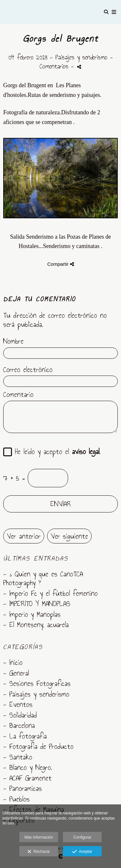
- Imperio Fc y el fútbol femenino (50, 593)
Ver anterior (24, 536)
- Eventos (18, 704)
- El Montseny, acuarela (36, 625)
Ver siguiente (69, 536)
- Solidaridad (20, 715)
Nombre (13, 341)
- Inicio (13, 662)
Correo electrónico (28, 370)
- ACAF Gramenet (27, 778)
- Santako (18, 757)
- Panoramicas (23, 788)
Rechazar (39, 852)
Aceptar (82, 852)
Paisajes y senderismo (81, 57)
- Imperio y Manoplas (32, 614)
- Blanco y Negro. (28, 767)
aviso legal (86, 451)
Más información (39, 837)
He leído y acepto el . (55, 452)
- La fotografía (25, 736)
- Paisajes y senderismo (36, 694)
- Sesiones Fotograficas (37, 683)
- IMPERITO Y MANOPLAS (37, 604)
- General (16, 673)
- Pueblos (16, 799)
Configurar (82, 837)
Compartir (60, 264)
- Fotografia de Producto (38, 746)
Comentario (18, 395)
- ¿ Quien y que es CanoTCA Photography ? (43, 578)
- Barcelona (19, 725)
